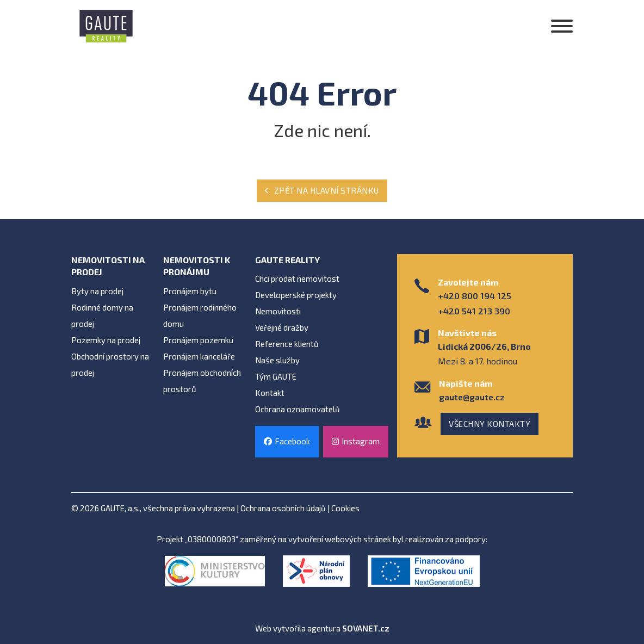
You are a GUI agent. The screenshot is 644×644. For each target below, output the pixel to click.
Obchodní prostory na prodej (110, 364)
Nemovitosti (278, 311)
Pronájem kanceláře (199, 356)
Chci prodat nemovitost (297, 278)
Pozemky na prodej (106, 340)
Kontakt (270, 393)
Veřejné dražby (282, 327)
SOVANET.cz (366, 628)
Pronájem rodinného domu (200, 315)
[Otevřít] (562, 26)
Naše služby (277, 360)
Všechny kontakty (490, 424)
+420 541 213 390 (474, 311)
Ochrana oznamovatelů (298, 409)
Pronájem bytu (190, 291)
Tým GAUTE (276, 376)
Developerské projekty (296, 295)
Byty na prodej (97, 291)
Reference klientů (287, 344)
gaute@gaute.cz (472, 397)
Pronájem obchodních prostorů (202, 381)
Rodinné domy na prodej (102, 315)
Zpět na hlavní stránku (322, 190)
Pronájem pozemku (198, 340)
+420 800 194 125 (475, 296)
